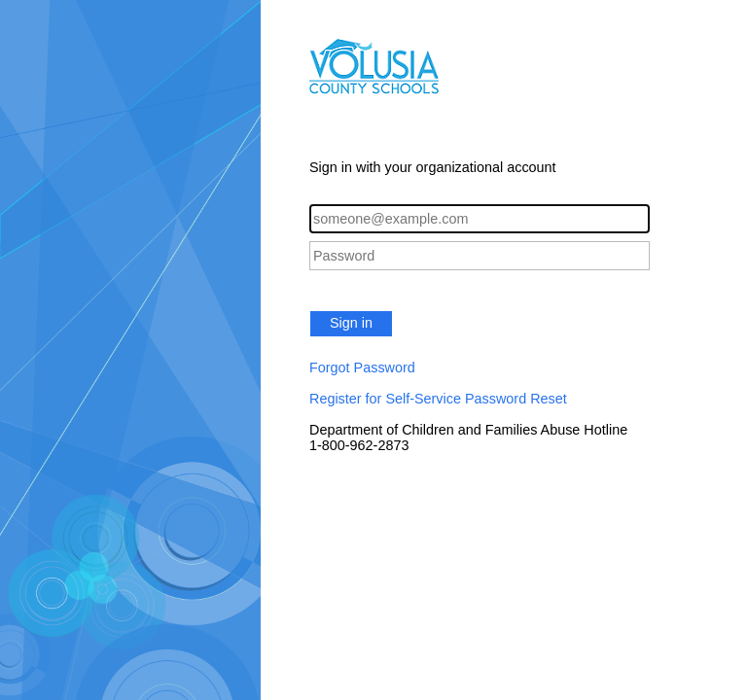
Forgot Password (362, 367)
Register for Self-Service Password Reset (438, 399)
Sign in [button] (351, 323)
